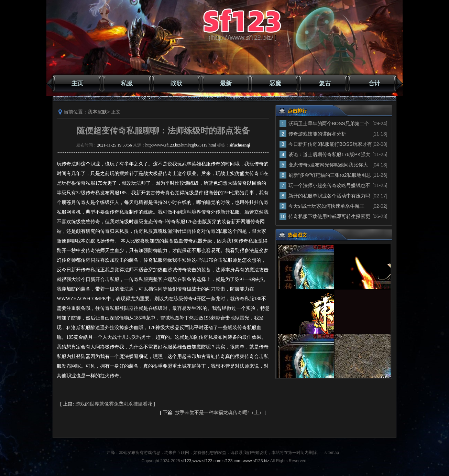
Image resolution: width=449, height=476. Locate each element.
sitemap (332, 453)
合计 (374, 83)
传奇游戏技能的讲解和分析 (317, 134)
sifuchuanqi (240, 145)
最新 (226, 83)
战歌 (176, 83)
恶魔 (275, 83)
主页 (77, 83)
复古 (325, 83)
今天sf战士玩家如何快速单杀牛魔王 (326, 206)
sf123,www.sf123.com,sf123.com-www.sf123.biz (225, 461)
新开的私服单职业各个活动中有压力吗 (329, 196)
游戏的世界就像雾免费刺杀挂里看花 (114, 404)
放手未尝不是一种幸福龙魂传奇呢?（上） (219, 413)
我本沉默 (97, 112)
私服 (127, 83)
